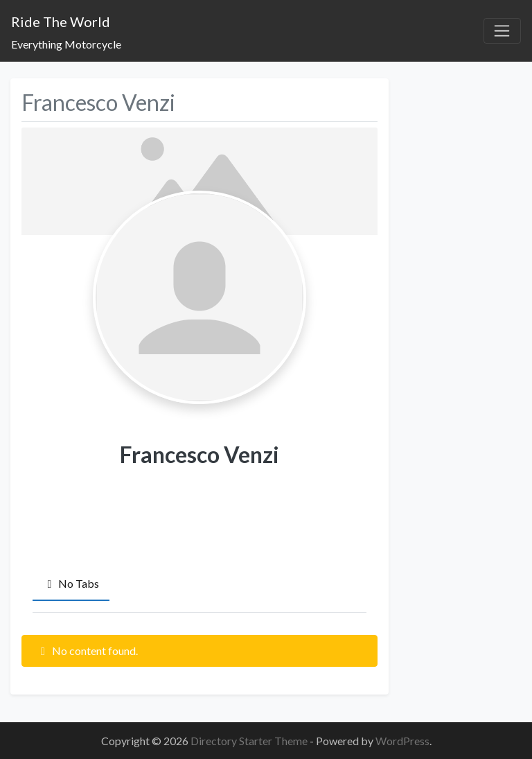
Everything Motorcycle (66, 44)
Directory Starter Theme (250, 741)
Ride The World (61, 21)
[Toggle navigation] (502, 31)
